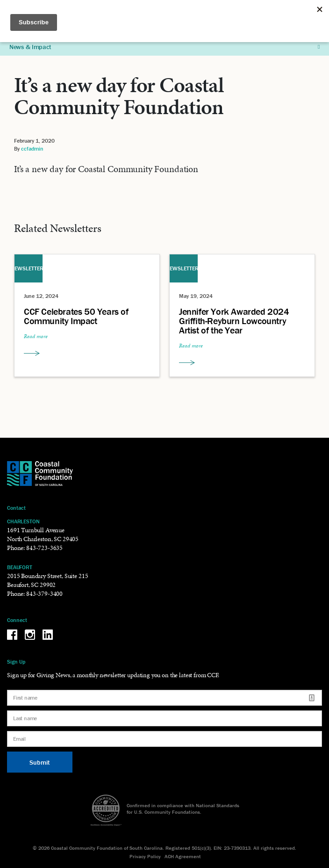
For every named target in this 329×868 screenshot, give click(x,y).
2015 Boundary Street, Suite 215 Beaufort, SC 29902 (47, 580)
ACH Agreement (183, 856)
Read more (36, 336)
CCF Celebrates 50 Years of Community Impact (76, 316)
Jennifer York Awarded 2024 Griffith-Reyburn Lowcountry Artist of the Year (234, 321)
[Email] (164, 739)
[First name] (164, 698)
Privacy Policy (145, 856)
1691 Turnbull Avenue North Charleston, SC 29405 (43, 535)
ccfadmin (32, 148)
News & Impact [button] (164, 47)
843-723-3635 (44, 548)
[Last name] (164, 718)
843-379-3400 (44, 594)
